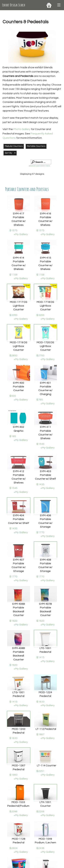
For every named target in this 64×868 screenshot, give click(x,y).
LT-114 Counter (47, 765)
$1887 (40, 734)
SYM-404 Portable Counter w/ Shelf (19, 519)
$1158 (13, 275)
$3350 (13, 315)
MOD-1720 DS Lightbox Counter (45, 346)
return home (46, 166)
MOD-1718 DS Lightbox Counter (45, 306)
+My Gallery (21, 234)
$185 (13, 436)
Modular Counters (14, 146)
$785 (40, 400)
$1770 (40, 532)
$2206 (40, 811)
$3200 (40, 315)
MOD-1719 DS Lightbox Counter (19, 346)
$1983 (13, 775)
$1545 (40, 444)
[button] (10, 153)
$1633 (40, 702)
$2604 (13, 848)
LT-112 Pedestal (46, 729)
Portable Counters (36, 146)
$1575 (13, 230)
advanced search (35, 166)
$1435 (40, 484)
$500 (13, 396)
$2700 (40, 355)
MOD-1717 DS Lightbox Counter (19, 306)
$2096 (13, 811)
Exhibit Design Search (14, 5)
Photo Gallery (22, 129)
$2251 (40, 771)
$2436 (40, 848)
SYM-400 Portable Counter (19, 387)
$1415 (40, 657)
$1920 (13, 621)
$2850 (13, 355)
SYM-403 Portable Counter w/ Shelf (45, 475)
